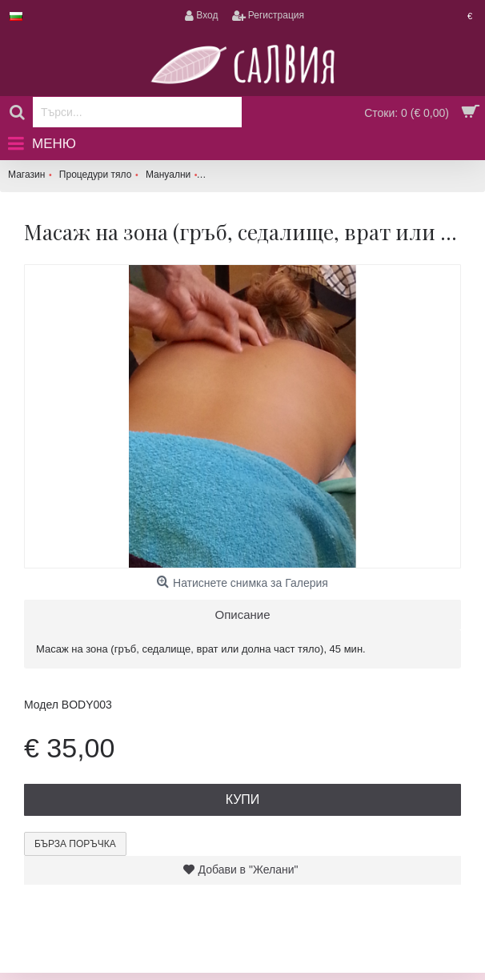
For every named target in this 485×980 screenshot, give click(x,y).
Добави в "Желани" (249, 870)
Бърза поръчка (75, 844)
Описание (242, 615)
